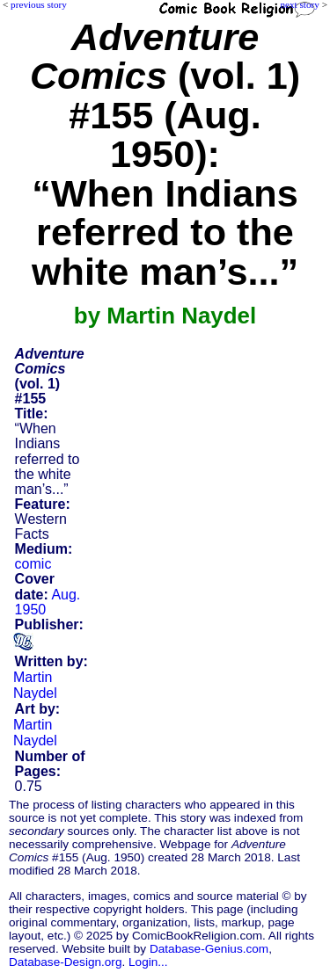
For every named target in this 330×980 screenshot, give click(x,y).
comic (33, 564)
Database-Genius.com (209, 949)
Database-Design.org (65, 962)
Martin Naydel (35, 685)
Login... (148, 962)
